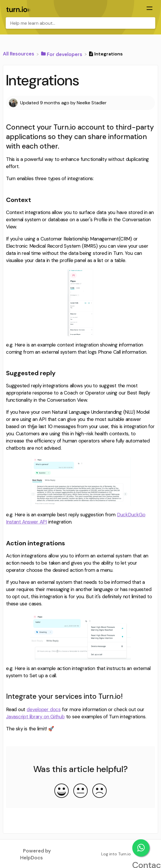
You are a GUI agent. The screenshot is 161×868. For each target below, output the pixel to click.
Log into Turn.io (116, 854)
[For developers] (62, 54)
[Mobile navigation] (149, 9)
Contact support (141, 848)
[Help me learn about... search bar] (80, 23)
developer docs (44, 709)
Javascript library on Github (35, 717)
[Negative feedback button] (99, 791)
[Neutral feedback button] (80, 791)
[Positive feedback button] (62, 791)
